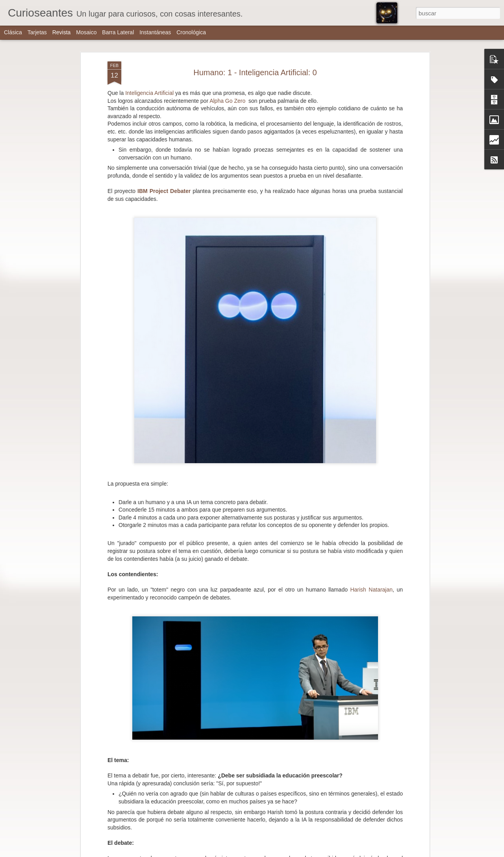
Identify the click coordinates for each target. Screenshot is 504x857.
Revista (62, 32)
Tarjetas (37, 32)
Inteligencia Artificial (149, 91)
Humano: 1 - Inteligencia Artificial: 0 (255, 70)
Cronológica (191, 32)
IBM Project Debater (163, 189)
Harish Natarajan (371, 587)
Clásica (13, 32)
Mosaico (86, 32)
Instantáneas (155, 32)
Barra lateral (118, 32)
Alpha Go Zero (227, 98)
